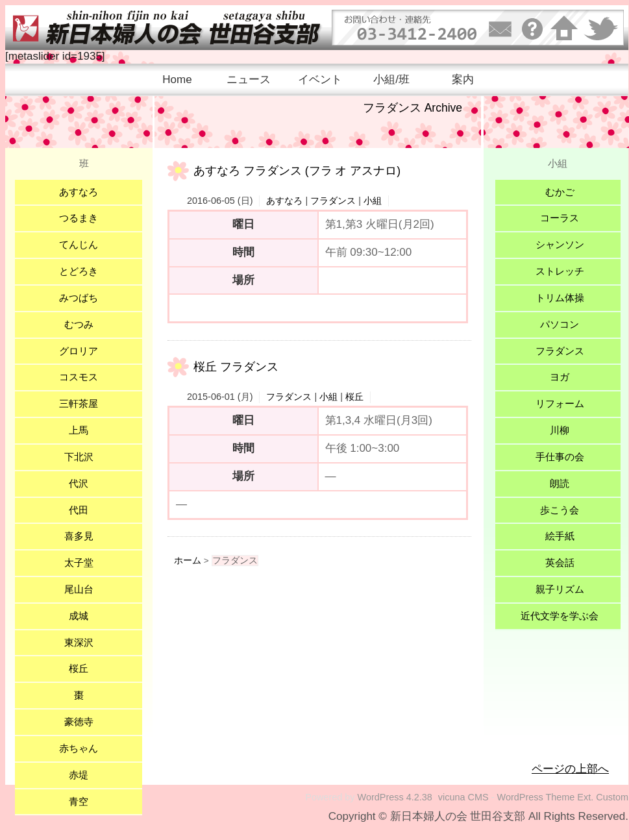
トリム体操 (560, 298)
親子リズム (560, 589)
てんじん (79, 244)
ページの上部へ (570, 769)
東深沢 (79, 642)
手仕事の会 (560, 457)
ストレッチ (560, 271)
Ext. (585, 797)
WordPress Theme (536, 797)
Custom (612, 797)
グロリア (79, 351)
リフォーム (560, 403)
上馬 (79, 430)
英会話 (560, 562)
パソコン (560, 324)
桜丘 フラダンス (236, 367)
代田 (79, 510)
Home (177, 80)
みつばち (79, 298)
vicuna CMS (463, 797)
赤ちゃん (79, 748)
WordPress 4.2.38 (395, 797)
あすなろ (284, 201)
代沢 (79, 483)
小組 (373, 201)
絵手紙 (560, 536)
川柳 (560, 430)
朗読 (560, 483)
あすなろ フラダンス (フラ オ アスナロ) (297, 171)
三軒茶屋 (79, 403)
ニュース (249, 80)
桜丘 (354, 397)
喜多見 (79, 536)
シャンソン (560, 244)
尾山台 (79, 589)
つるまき (79, 218)
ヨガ (560, 377)
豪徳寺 (79, 722)
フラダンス (333, 201)
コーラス (560, 218)
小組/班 (391, 80)
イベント (320, 80)
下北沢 (79, 457)
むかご (560, 192)
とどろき (79, 271)
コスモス (79, 377)
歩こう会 (560, 510)
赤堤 (79, 775)
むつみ (79, 324)
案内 (463, 80)
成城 (79, 616)
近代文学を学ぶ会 (560, 616)
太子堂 (79, 562)
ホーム (188, 561)
